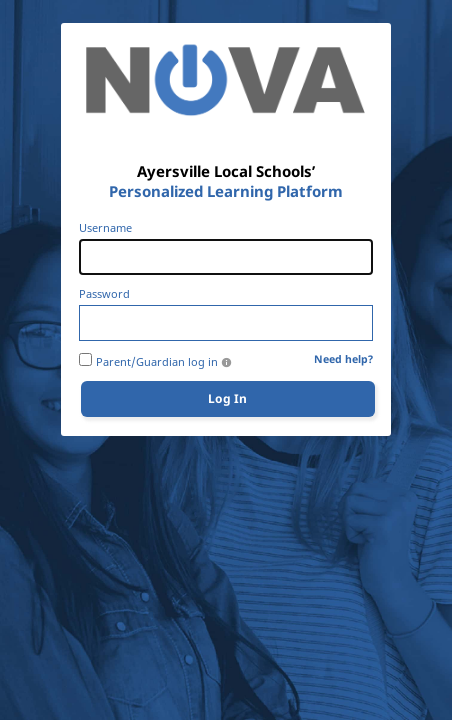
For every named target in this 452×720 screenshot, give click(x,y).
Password (104, 294)
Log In (227, 398)
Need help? (343, 359)
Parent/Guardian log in (157, 362)
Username (105, 228)
